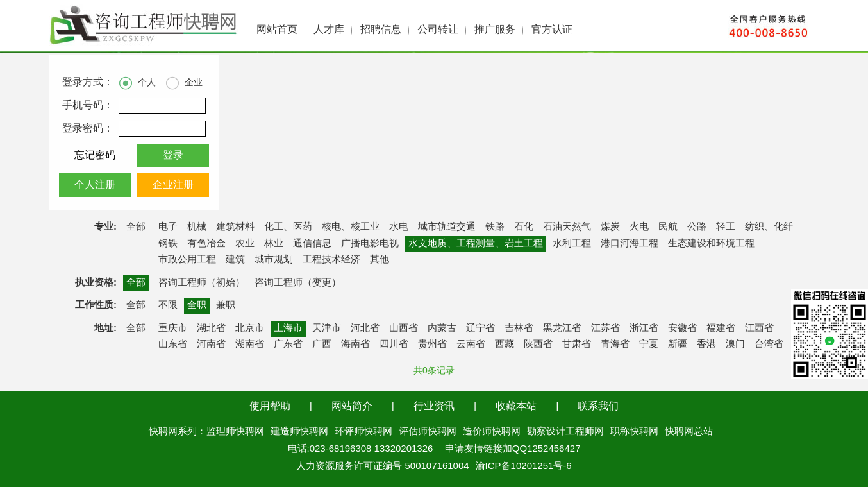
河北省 (365, 329)
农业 (245, 244)
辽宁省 (480, 329)
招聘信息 (381, 30)
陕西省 (538, 345)
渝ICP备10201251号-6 (524, 466)
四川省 (394, 345)
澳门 (735, 345)
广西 (322, 345)
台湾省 (769, 345)
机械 (197, 227)
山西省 (404, 329)
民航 (668, 227)
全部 (136, 227)
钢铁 (168, 244)
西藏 (505, 345)
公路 (697, 227)
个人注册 (95, 185)
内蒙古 (442, 329)
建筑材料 (235, 227)
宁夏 (649, 345)
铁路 (495, 227)
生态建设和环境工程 (711, 244)
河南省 (211, 345)
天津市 (327, 329)
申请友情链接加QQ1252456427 (513, 449)
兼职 (226, 305)
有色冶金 (206, 244)
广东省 (288, 345)
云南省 (471, 345)
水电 (399, 227)
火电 (639, 227)
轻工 (726, 227)
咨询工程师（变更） (298, 283)
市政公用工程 (187, 260)
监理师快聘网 (235, 432)
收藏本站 (516, 406)
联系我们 (598, 406)
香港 (706, 345)
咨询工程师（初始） (202, 283)
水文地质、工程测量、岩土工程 (476, 244)
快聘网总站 (689, 432)
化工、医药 (288, 227)
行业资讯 (434, 406)
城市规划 (274, 260)
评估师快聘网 (428, 432)
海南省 (355, 345)
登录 (173, 156)
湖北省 (211, 329)
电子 (168, 227)
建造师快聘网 (299, 432)
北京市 (250, 329)
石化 (524, 227)
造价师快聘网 (492, 432)
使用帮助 (270, 406)
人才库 (329, 30)
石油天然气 (567, 227)
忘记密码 (95, 156)
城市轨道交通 (447, 227)
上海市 (288, 329)
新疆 (678, 345)
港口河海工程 (630, 244)
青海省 (615, 345)
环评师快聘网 (363, 432)
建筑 (235, 260)
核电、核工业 (351, 227)
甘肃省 (577, 345)
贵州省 (432, 345)
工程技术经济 (331, 260)
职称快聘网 (634, 432)
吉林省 (519, 329)
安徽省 (682, 329)
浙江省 (644, 329)
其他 (380, 260)
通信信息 (312, 244)
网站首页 (277, 30)
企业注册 (173, 185)
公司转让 (438, 30)
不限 (168, 305)
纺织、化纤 (769, 227)
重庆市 (173, 329)
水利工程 (572, 244)
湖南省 (250, 345)
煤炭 (610, 227)
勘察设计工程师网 (565, 432)
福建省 (721, 329)
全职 (197, 305)
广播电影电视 (370, 244)
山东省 (173, 345)
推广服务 (495, 30)
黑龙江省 (562, 329)
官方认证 (552, 30)
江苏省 (605, 329)
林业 (274, 244)
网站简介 (352, 406)
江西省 (759, 329)
